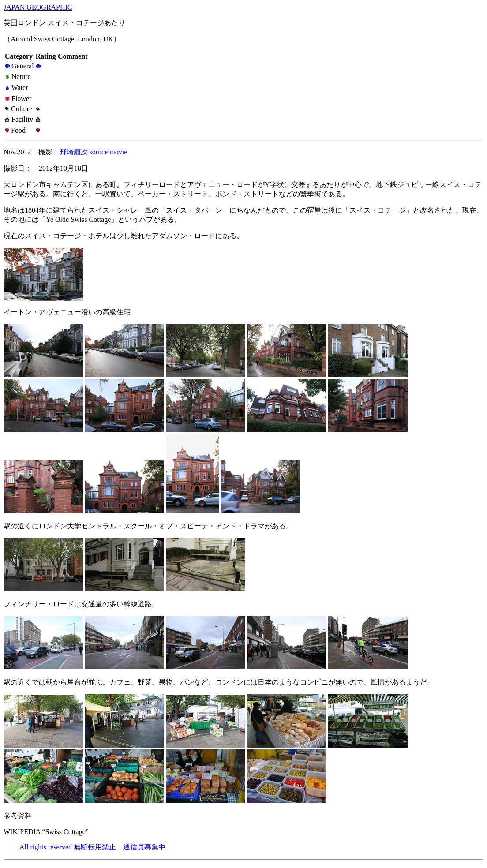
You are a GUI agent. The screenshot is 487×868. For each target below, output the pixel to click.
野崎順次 (74, 152)
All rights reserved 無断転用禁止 (68, 847)
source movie (109, 152)
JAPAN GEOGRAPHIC (38, 7)
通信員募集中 (144, 847)
